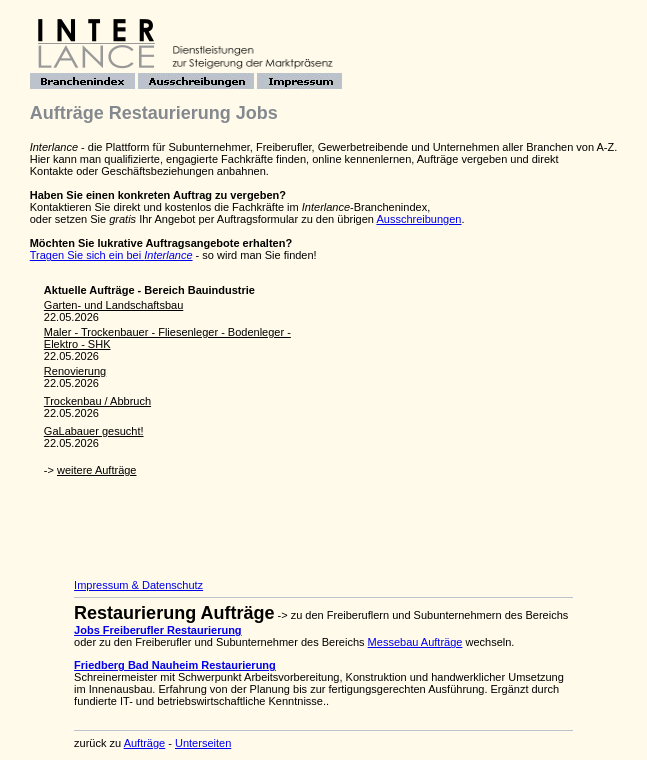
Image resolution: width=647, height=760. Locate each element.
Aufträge (145, 743)
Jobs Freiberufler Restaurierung (158, 630)
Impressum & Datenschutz (138, 585)
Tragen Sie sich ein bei (111, 255)
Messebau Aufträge (415, 642)
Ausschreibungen (418, 219)
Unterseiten (203, 743)
